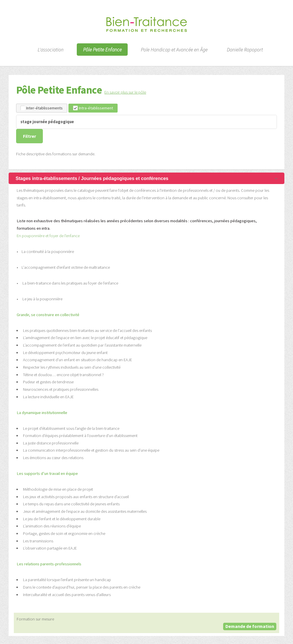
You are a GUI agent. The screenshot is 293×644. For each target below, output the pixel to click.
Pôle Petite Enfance (102, 49)
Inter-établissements (42, 108)
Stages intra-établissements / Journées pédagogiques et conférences (92, 178)
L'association (51, 49)
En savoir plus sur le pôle (125, 92)
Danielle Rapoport (245, 49)
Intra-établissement (93, 108)
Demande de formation (250, 626)
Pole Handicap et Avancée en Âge (174, 49)
